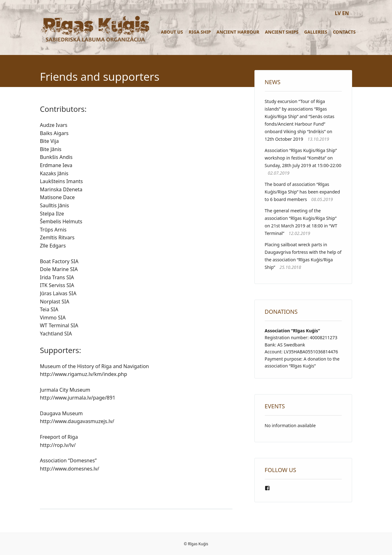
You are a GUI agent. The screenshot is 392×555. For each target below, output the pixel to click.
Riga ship (200, 32)
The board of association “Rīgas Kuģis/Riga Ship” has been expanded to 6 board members (302, 192)
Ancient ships (282, 32)
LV (338, 13)
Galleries (316, 32)
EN (346, 13)
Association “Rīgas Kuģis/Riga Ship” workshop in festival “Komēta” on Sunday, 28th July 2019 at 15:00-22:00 (303, 158)
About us (172, 32)
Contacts (344, 32)
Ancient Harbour (238, 32)
